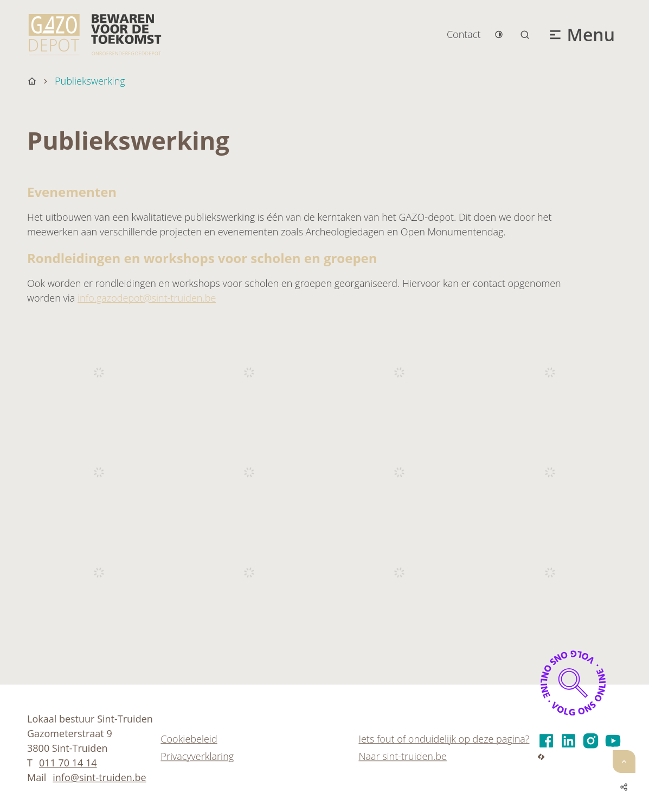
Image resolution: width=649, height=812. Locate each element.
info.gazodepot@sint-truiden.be (147, 298)
